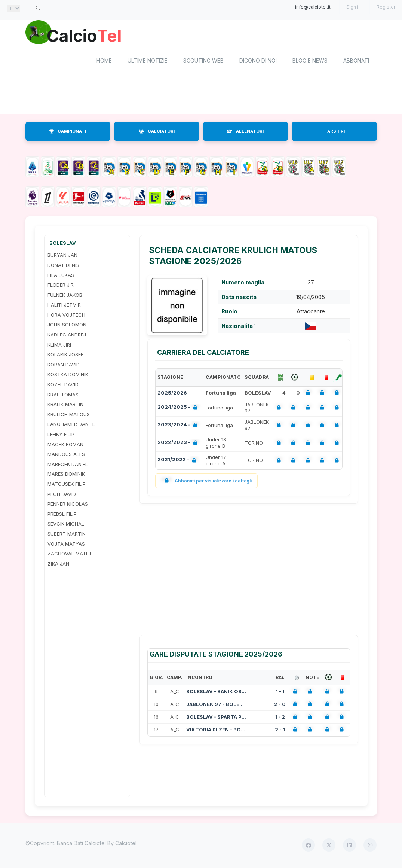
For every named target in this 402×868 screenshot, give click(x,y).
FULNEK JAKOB (65, 296)
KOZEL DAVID (63, 386)
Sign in (354, 7)
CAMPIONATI (68, 133)
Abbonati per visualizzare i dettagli (207, 482)
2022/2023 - (179, 444)
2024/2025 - (179, 409)
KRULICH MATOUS (69, 415)
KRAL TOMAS (63, 396)
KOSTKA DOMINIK (68, 376)
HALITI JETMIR (64, 306)
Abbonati (356, 62)
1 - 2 (280, 718)
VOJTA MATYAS (66, 545)
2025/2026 (172, 394)
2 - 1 (280, 731)
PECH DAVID (62, 495)
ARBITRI (336, 133)
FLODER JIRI (61, 286)
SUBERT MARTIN (67, 535)
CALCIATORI (157, 133)
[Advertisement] (201, 97)
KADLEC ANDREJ (67, 336)
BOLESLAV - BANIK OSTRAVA (216, 692)
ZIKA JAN (58, 565)
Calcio (89, 36)
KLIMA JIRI (59, 346)
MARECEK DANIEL (68, 465)
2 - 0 (280, 705)
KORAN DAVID (64, 366)
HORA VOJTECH (66, 316)
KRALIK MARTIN (65, 406)
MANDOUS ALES (66, 456)
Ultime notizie (148, 62)
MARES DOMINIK (66, 475)
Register (386, 7)
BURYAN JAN (62, 256)
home (104, 62)
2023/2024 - (179, 427)
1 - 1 (280, 692)
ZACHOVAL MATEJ (69, 555)
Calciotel (126, 845)
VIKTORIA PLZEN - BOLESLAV (216, 731)
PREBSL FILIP (62, 515)
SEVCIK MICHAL (66, 525)
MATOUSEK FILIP (67, 485)
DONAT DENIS (63, 266)
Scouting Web (203, 62)
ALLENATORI (245, 133)
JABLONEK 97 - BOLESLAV (216, 705)
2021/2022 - (178, 462)
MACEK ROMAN (65, 445)
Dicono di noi (258, 62)
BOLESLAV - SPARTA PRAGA (216, 718)
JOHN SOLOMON (67, 326)
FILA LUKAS (61, 276)
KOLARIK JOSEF (65, 356)
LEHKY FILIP (61, 435)
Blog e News (310, 62)
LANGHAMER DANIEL (71, 426)
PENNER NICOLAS (68, 505)
